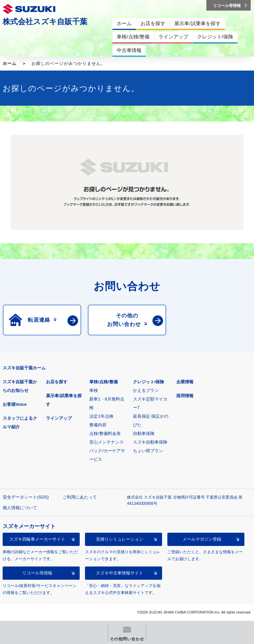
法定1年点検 (101, 416)
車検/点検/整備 (103, 382)
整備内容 (98, 425)
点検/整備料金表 (105, 433)
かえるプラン (146, 390)
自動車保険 (144, 433)
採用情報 (185, 396)
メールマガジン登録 (202, 539)
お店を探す (57, 382)
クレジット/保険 (149, 382)
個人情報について (20, 508)
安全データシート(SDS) (26, 497)
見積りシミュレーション (120, 539)
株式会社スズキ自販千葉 (45, 22)
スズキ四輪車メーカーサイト (37, 539)
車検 (94, 390)
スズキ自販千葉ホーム (24, 368)
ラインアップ (59, 418)
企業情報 (185, 382)
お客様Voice (15, 404)
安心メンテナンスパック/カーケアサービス (107, 451)
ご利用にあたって (80, 497)
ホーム (10, 63)
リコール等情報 (37, 573)
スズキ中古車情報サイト (120, 573)
